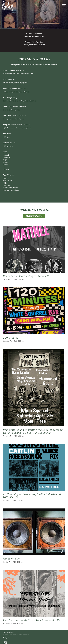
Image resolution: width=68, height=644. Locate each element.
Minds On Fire (34, 537)
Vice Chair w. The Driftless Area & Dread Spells (34, 599)
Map (4, 636)
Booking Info (6, 638)
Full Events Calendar (34, 216)
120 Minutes (34, 316)
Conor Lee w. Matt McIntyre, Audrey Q (34, 255)
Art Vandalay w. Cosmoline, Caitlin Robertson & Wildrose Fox (34, 474)
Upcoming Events (34, 210)
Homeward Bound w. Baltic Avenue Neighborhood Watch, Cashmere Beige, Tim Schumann (34, 395)
